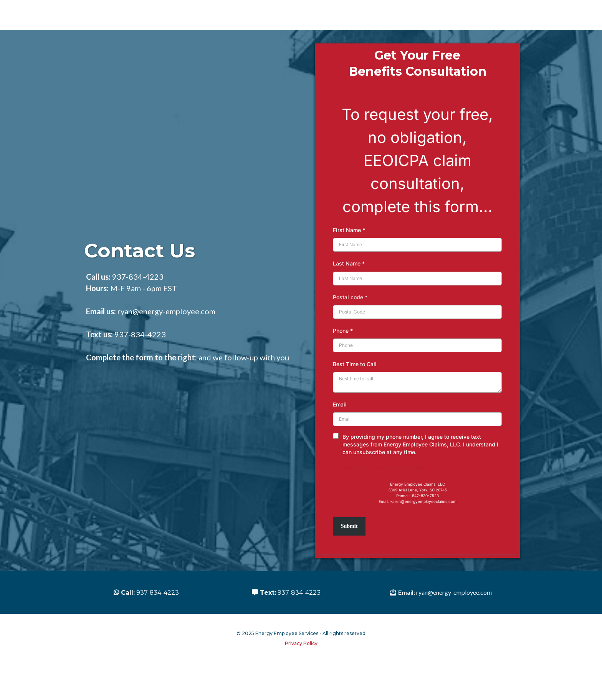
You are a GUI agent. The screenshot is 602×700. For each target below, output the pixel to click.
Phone (343, 359)
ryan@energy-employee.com (166, 339)
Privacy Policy (301, 691)
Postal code (350, 325)
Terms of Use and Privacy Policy (384, 495)
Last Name (349, 291)
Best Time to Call (355, 392)
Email (340, 432)
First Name (349, 258)
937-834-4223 (138, 305)
